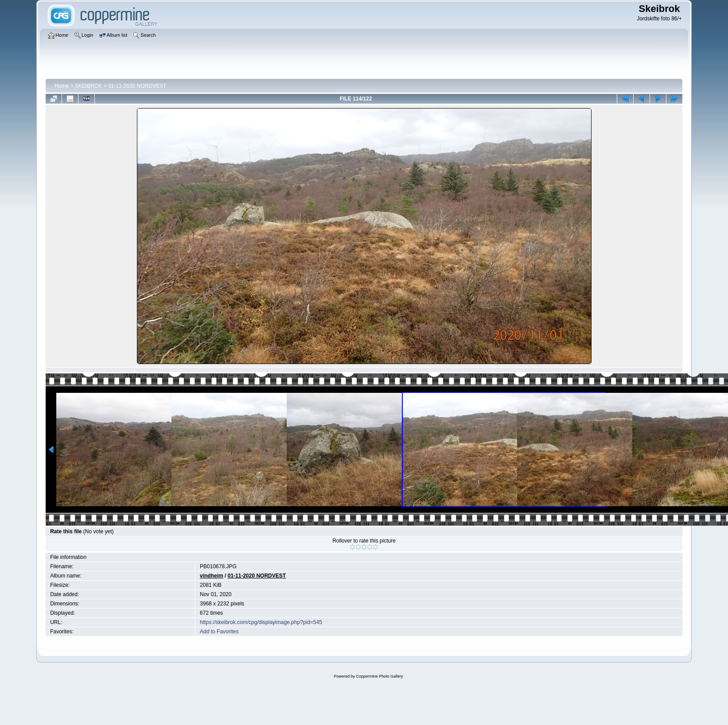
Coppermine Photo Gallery (379, 676)
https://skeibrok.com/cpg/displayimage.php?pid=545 (261, 622)
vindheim (212, 576)
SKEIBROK (88, 86)
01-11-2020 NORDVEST (137, 86)
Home (62, 86)
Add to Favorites (219, 632)
